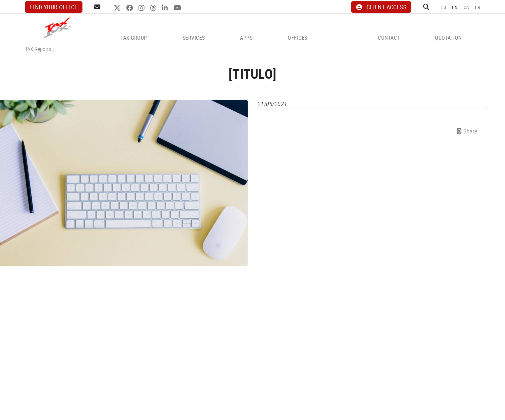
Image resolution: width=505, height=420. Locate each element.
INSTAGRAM (142, 8)
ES (444, 7)
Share (467, 131)
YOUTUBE (178, 8)
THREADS (154, 8)
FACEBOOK (130, 8)
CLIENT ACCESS (381, 7)
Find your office (54, 7)
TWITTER (118, 8)
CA (466, 7)
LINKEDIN (166, 8)
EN (455, 7)
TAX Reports (38, 49)
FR (477, 7)
